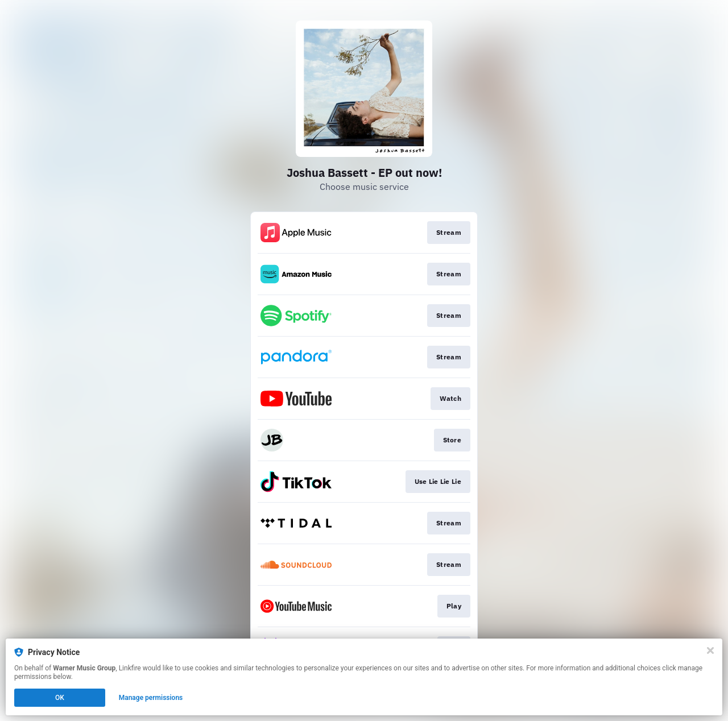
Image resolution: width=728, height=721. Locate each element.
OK (60, 698)
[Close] (710, 650)
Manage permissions (151, 698)
